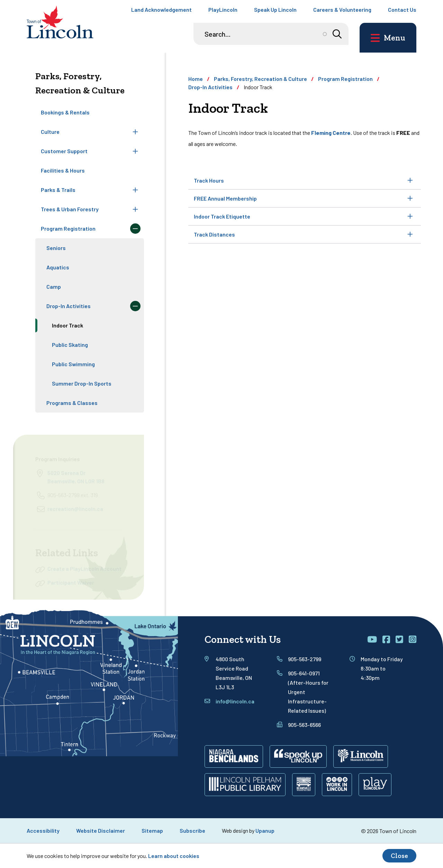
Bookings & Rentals (65, 112)
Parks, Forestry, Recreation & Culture (260, 79)
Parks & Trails (58, 190)
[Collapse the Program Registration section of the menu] (135, 229)
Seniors (56, 248)
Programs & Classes (72, 403)
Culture (50, 132)
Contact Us (402, 10)
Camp (54, 287)
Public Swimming (73, 364)
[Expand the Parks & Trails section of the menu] (135, 190)
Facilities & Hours (63, 170)
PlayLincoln (223, 10)
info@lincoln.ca (235, 701)
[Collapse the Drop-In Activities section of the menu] (135, 306)
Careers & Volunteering (342, 10)
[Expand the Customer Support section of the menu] (135, 151)
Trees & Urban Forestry (70, 209)
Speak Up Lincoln (275, 10)
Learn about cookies (174, 856)
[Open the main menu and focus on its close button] (388, 38)
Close (399, 856)
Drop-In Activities (69, 306)
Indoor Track (67, 325)
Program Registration (68, 228)
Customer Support (64, 151)
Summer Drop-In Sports (82, 383)
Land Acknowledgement (161, 10)
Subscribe (192, 830)
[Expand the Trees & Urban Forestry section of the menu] (135, 209)
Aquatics (58, 267)
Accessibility (43, 830)
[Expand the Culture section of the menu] (135, 132)
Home (196, 79)
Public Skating (70, 345)
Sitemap (152, 830)
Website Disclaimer (101, 830)
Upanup (265, 830)
